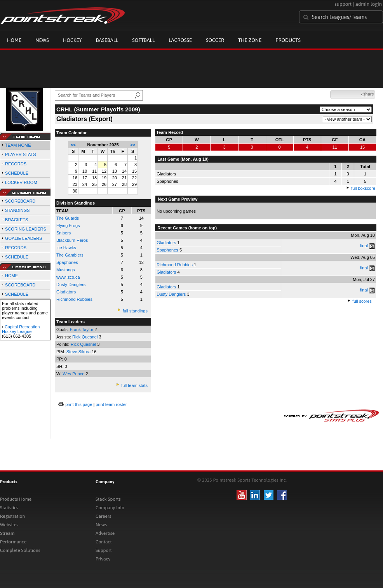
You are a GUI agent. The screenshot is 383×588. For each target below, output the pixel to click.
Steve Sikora (79, 352)
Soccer (215, 40)
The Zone (250, 40)
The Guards (68, 218)
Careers (103, 516)
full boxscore (363, 188)
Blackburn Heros (72, 240)
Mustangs (66, 270)
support (343, 4)
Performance (13, 542)
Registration (12, 516)
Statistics (9, 508)
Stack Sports (108, 499)
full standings (135, 311)
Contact (104, 542)
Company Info (110, 508)
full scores (362, 301)
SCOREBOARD (20, 201)
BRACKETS (17, 220)
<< (73, 145)
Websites (9, 525)
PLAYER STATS (20, 154)
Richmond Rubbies (74, 299)
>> (133, 145)
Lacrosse (180, 40)
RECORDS (16, 164)
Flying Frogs (68, 225)
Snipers (64, 233)
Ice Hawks (66, 248)
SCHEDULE (17, 173)
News (42, 40)
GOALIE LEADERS (24, 238)
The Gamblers (70, 255)
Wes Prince (74, 374)
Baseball (107, 40)
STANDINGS (17, 210)
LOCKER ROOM (21, 182)
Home (14, 40)
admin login (369, 4)
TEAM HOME (18, 145)
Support (104, 550)
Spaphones (67, 262)
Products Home (16, 499)
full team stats (134, 385)
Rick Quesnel (85, 337)
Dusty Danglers (71, 284)
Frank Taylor (82, 330)
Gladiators (166, 243)
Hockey (72, 40)
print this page (79, 404)
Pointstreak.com (63, 16)
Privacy (103, 559)
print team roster (111, 404)
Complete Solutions (20, 550)
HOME (11, 276)
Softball (143, 40)
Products (288, 40)
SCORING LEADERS (26, 229)
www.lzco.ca (68, 277)
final (364, 246)
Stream (7, 533)
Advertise (105, 533)
